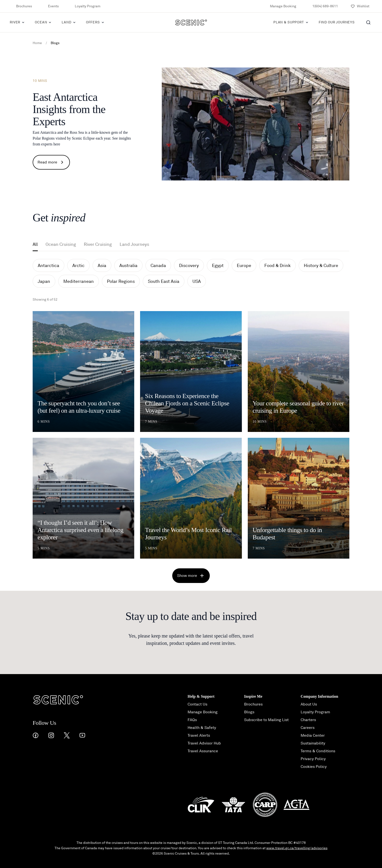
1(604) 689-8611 (322, 6)
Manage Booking (280, 6)
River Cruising (98, 244)
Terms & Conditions (318, 751)
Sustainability (313, 743)
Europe (244, 266)
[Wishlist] (360, 6)
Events (50, 6)
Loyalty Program (84, 6)
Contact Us (197, 704)
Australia (128, 266)
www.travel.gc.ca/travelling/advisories (297, 848)
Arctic (78, 266)
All (35, 244)
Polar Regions (121, 281)
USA (197, 281)
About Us (309, 704)
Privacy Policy (313, 759)
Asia (102, 266)
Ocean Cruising (61, 244)
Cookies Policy (314, 767)
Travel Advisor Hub (204, 743)
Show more (191, 576)
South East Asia (164, 281)
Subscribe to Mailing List (266, 720)
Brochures (21, 6)
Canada (158, 266)
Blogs (249, 712)
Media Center (313, 735)
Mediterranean (79, 281)
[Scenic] (191, 22)
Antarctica (48, 266)
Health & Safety (202, 728)
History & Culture (321, 266)
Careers (308, 728)
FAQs (192, 720)
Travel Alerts (199, 735)
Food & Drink (277, 266)
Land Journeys (134, 244)
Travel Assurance (203, 751)
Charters (308, 720)
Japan (44, 281)
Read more (51, 162)
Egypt (218, 266)
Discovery (189, 266)
